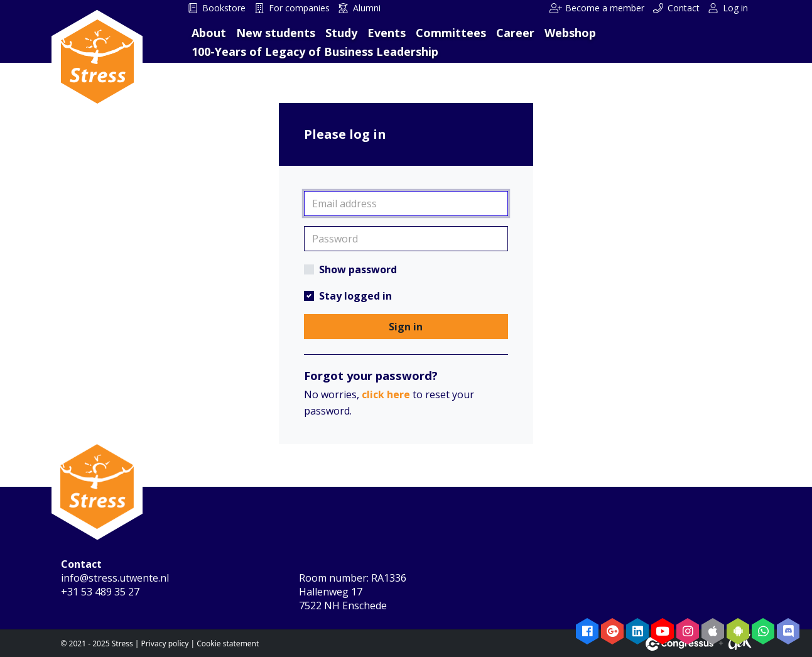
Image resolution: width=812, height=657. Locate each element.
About (209, 33)
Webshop (570, 33)
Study (341, 33)
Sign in (406, 327)
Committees (451, 33)
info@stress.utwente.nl (115, 578)
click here (386, 394)
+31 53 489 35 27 (100, 592)
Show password (358, 269)
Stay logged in (355, 296)
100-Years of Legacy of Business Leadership (315, 52)
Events (387, 33)
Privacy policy (165, 643)
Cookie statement (228, 643)
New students (276, 33)
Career (515, 33)
